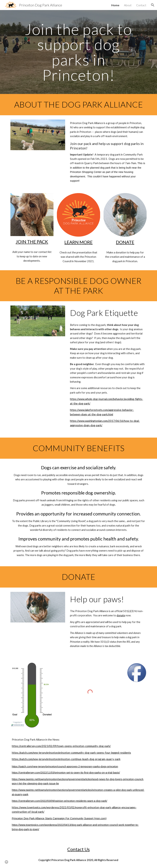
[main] (79, 52)
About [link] (128, 5)
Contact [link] (141, 5)
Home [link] (115, 5)
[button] (153, 5)
